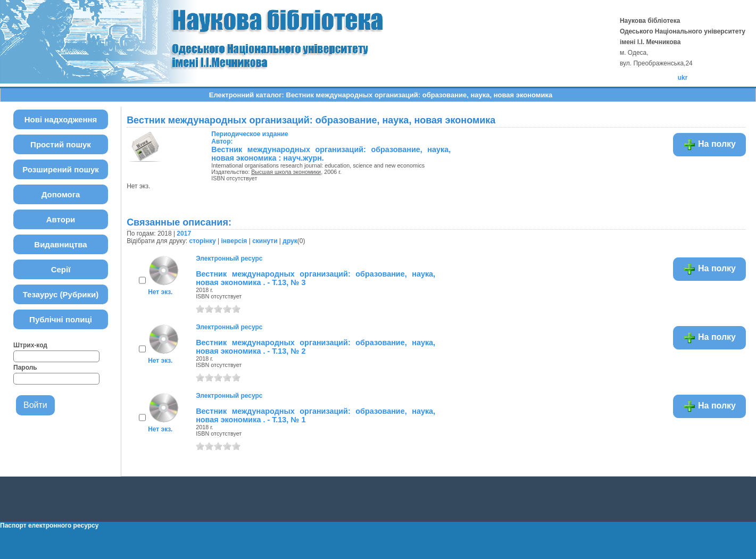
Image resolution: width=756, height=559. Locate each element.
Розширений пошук (61, 169)
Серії (61, 269)
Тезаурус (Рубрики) (61, 294)
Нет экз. (160, 292)
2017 (184, 233)
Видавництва (60, 244)
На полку (709, 145)
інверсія (234, 241)
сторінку (202, 241)
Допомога (61, 194)
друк (290, 241)
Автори (61, 219)
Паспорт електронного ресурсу (49, 525)
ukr (683, 78)
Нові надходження (61, 119)
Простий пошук (61, 144)
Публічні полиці (61, 319)
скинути (265, 241)
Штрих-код (30, 345)
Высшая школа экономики (286, 172)
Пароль (25, 368)
